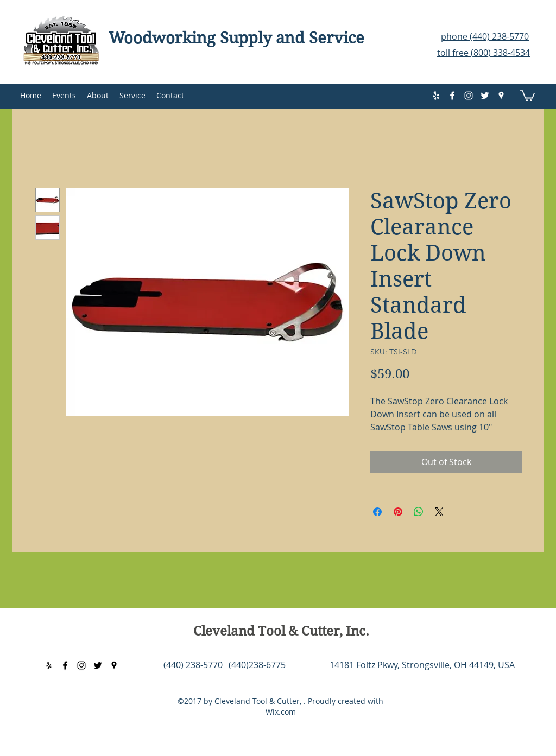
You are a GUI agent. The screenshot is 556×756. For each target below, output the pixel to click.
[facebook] (452, 96)
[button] (527, 95)
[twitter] (485, 96)
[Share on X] (439, 512)
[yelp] (436, 96)
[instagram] (469, 96)
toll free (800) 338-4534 (484, 53)
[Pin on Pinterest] (398, 512)
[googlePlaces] (501, 96)
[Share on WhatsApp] (419, 512)
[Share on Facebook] (377, 512)
